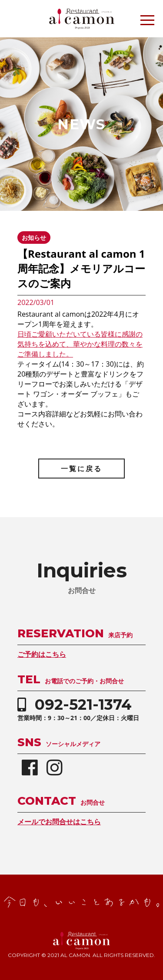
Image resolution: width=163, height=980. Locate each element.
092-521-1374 (83, 705)
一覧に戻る (81, 469)
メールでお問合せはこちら (59, 822)
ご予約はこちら (42, 654)
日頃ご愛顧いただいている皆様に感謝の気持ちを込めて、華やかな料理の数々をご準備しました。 (80, 344)
